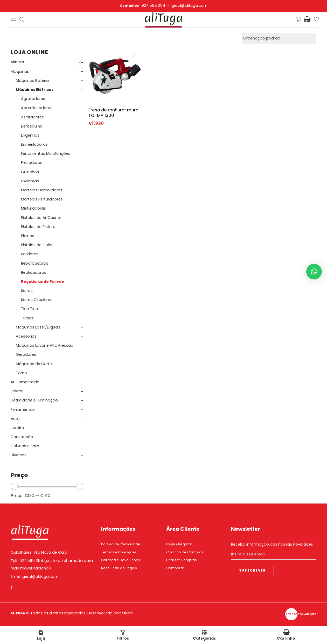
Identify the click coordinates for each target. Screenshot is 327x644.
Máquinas (20, 71)
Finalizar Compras (182, 560)
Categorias (204, 635)
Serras (27, 291)
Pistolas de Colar (37, 245)
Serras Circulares (37, 300)
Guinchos (30, 172)
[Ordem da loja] (279, 38)
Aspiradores (32, 117)
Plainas (28, 236)
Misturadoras (33, 208)
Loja (41, 635)
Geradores (26, 354)
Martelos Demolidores (42, 190)
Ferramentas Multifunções (46, 153)
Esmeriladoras (34, 144)
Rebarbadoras (35, 263)
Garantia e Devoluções (121, 560)
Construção (22, 437)
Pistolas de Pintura (38, 227)
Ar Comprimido (25, 382)
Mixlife (127, 613)
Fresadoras (32, 163)
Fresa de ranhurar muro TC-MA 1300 (113, 113)
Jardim (17, 428)
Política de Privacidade (121, 544)
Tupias (27, 318)
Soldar (17, 391)
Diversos (19, 455)
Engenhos (30, 135)
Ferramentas (23, 410)
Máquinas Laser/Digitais (38, 327)
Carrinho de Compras (185, 552)
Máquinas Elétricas (35, 90)
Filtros (123, 635)
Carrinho (286, 635)
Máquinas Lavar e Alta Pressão (45, 345)
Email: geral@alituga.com (34, 576)
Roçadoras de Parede (43, 281)
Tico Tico (30, 309)
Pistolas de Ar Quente (41, 218)
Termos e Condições (119, 552)
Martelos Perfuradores (42, 199)
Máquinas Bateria (32, 81)
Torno (21, 373)
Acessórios (26, 336)
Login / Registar (179, 544)
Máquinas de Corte (34, 364)
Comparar (175, 568)
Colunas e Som (25, 446)
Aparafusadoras (37, 108)
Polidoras (30, 254)
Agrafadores (33, 99)
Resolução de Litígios (119, 568)
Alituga (17, 62)
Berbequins (32, 126)
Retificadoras (34, 272)
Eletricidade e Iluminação (34, 400)
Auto (15, 419)
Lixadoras (30, 181)
